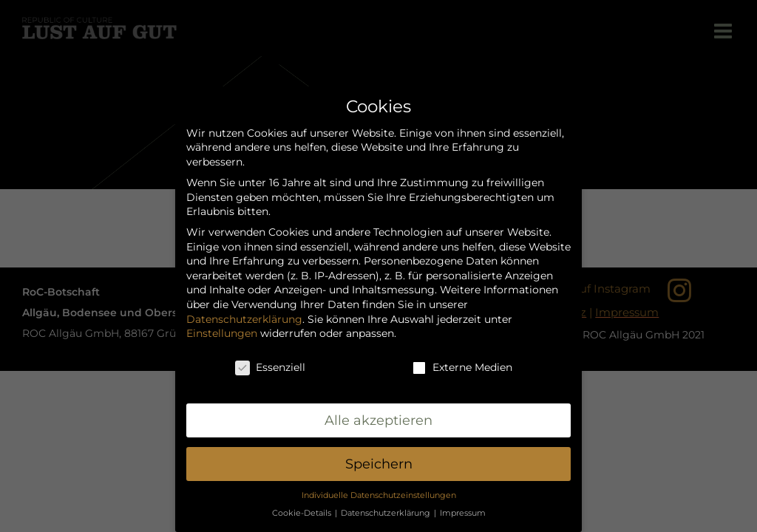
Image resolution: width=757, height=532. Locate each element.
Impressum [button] (463, 513)
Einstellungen (222, 333)
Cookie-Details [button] (303, 513)
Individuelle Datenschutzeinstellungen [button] (379, 495)
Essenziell (270, 368)
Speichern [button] (379, 464)
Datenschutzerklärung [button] (387, 513)
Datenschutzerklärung (244, 319)
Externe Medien (462, 368)
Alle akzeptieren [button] (378, 420)
